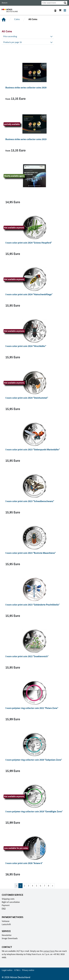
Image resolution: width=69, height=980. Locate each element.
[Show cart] (60, 10)
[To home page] (10, 10)
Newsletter (6, 935)
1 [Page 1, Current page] (20, 886)
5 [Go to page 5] (37, 886)
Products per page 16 (28, 42)
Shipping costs (8, 899)
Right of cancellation (11, 902)
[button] (65, 3)
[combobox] (52, 3)
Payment (6, 905)
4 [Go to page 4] (32, 886)
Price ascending (28, 36)
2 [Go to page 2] (24, 886)
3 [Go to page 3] (28, 886)
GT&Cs (17, 970)
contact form (48, 951)
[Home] (4, 19)
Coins (17, 19)
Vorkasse (6, 921)
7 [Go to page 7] (45, 886)
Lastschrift (6, 924)
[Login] (55, 10)
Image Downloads (9, 938)
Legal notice (7, 970)
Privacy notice (28, 970)
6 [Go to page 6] (41, 886)
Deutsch (4, 3)
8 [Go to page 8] (49, 886)
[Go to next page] (53, 886)
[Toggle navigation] (65, 10)
